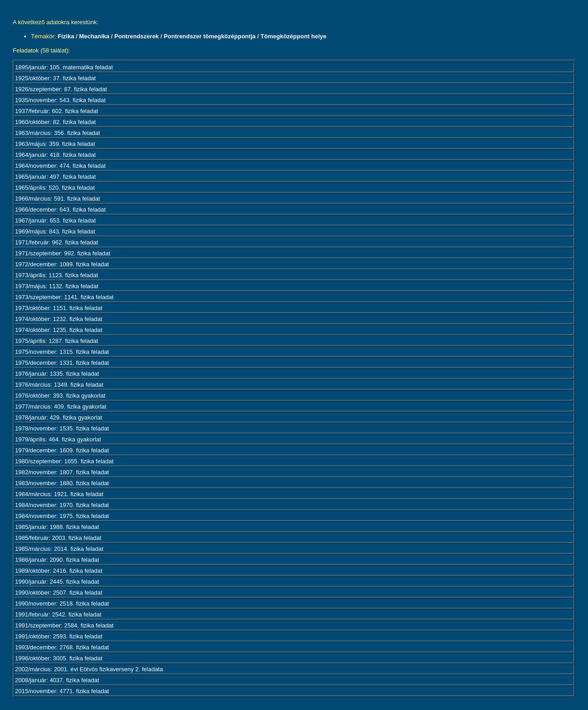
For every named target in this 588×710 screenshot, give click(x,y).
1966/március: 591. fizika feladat (57, 199)
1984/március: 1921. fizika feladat (59, 494)
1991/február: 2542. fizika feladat (58, 614)
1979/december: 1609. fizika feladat (62, 450)
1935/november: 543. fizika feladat (60, 100)
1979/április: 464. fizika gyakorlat (58, 439)
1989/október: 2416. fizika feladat (59, 571)
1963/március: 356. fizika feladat (57, 133)
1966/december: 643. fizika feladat (60, 210)
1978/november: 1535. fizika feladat (62, 428)
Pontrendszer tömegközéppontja (210, 36)
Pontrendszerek (137, 36)
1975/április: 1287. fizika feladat (57, 341)
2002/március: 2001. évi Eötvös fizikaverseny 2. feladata (89, 669)
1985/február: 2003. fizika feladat (58, 538)
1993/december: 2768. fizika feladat (62, 647)
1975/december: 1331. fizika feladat (62, 363)
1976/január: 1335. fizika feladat (57, 374)
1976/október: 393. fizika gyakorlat (60, 396)
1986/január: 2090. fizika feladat (57, 560)
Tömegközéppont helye (294, 36)
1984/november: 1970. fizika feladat (62, 505)
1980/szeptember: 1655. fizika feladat (64, 461)
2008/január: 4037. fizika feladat (57, 680)
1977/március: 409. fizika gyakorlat (61, 407)
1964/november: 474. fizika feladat (60, 166)
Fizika (66, 36)
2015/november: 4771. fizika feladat (62, 691)
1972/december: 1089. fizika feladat (62, 264)
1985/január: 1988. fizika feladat (57, 527)
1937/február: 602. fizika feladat (57, 111)
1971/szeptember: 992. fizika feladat (63, 253)
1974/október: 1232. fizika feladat (59, 319)
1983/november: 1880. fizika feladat (62, 483)
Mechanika (94, 36)
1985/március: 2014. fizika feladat (59, 549)
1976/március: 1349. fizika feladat (59, 385)
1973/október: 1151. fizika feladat (59, 308)
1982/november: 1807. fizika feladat (62, 472)
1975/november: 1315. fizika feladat (62, 352)
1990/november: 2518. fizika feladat (62, 604)
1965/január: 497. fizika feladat (55, 177)
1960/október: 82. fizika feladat (55, 122)
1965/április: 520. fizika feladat (55, 188)
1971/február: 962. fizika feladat (57, 242)
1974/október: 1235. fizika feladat (59, 330)
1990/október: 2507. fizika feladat (59, 593)
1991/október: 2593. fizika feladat (59, 636)
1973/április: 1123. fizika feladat (57, 275)
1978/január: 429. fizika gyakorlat (59, 417)
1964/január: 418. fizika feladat (55, 155)
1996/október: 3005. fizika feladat (59, 658)
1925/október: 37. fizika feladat (55, 78)
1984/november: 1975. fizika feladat (62, 516)
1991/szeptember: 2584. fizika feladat (64, 625)
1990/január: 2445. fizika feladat (57, 582)
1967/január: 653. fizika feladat (55, 220)
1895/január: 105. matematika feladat (64, 67)
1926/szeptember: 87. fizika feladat (61, 89)
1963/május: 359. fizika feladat (55, 144)
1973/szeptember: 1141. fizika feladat (64, 297)
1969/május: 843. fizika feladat (55, 231)
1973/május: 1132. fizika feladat (57, 286)
